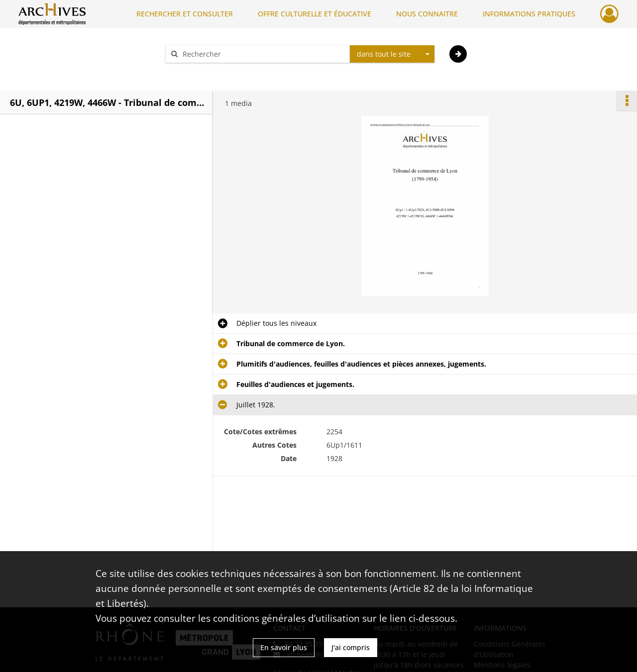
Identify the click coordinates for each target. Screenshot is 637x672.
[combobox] (392, 54)
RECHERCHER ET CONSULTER (185, 14)
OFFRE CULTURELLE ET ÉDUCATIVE (315, 14)
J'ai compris (351, 647)
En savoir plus (284, 647)
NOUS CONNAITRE (427, 14)
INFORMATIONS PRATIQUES (529, 14)
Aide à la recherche (204, 71)
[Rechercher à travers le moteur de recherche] (263, 54)
